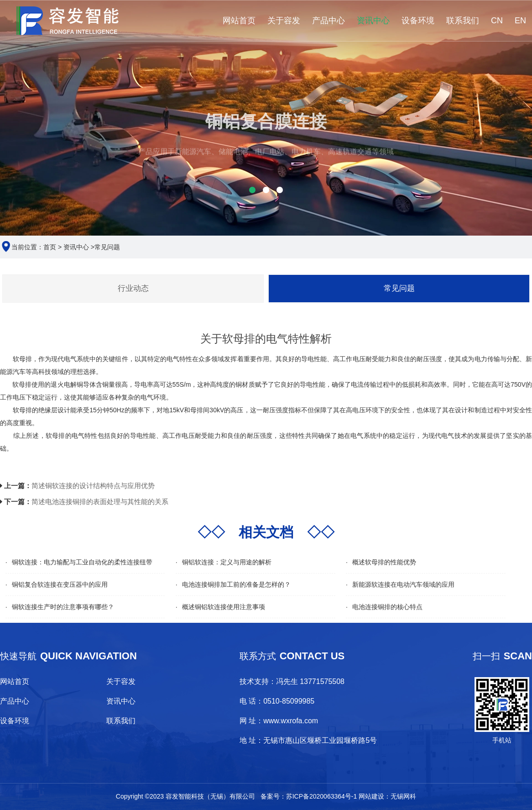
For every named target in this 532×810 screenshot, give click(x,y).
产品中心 (329, 21)
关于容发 (284, 21)
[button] (252, 190)
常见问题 (107, 247)
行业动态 (133, 288)
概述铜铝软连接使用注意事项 (224, 607)
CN (497, 21)
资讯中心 (373, 21)
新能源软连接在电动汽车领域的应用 (403, 584)
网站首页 (239, 21)
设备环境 (418, 21)
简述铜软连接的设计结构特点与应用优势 (93, 486)
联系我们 (463, 21)
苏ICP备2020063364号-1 (322, 796)
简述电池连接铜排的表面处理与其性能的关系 (100, 502)
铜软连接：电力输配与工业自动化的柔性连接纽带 (82, 562)
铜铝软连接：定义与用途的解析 (227, 562)
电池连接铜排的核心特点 (387, 607)
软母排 (22, 384)
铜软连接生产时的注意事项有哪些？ (63, 607)
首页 (50, 247)
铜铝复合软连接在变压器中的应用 (60, 584)
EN (520, 21)
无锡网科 (403, 796)
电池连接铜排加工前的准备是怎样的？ (236, 584)
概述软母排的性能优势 (384, 562)
